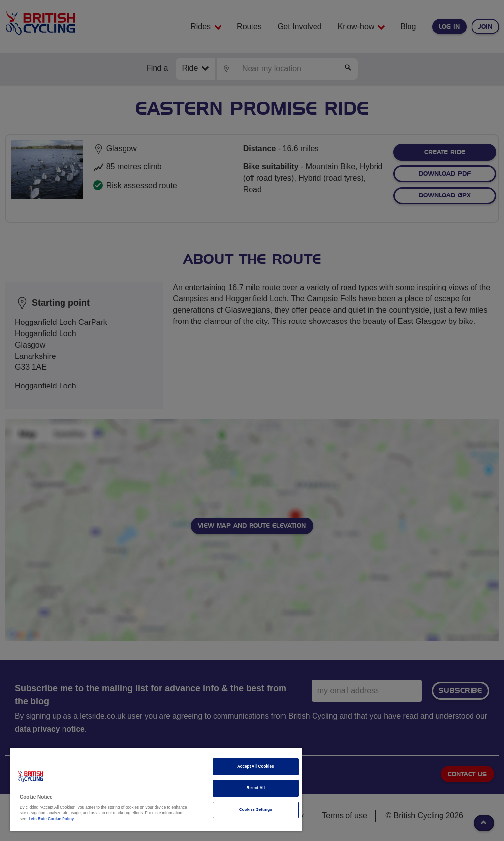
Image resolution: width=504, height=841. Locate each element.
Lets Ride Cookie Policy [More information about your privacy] (51, 819)
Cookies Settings (256, 810)
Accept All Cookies (256, 766)
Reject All (255, 788)
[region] (156, 790)
